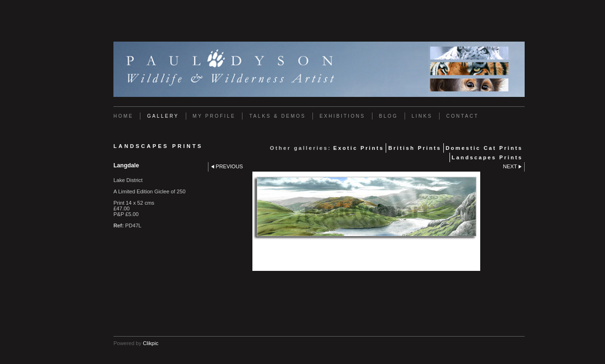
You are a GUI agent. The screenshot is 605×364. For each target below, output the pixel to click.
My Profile (214, 116)
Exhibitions (342, 116)
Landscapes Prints (487, 157)
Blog (389, 116)
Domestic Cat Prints (484, 148)
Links (422, 116)
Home (123, 116)
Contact (462, 116)
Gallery (163, 116)
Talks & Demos (277, 116)
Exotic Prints (359, 148)
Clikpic (151, 343)
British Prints (415, 148)
